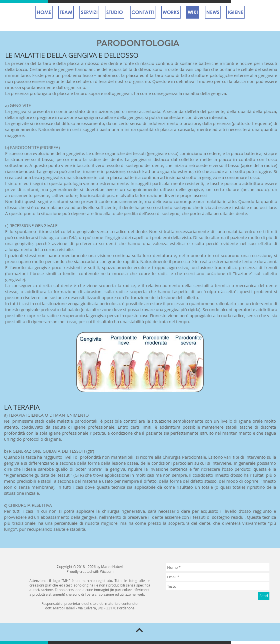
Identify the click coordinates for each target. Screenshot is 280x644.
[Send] (264, 596)
